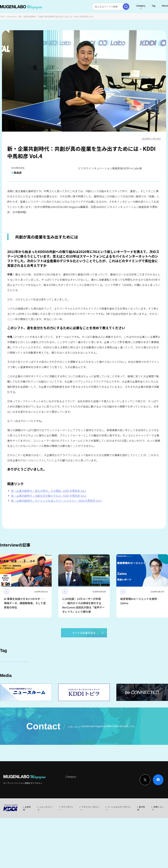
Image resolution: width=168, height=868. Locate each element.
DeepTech (8, 680)
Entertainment (126, 670)
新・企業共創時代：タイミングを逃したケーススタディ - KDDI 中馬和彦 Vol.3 (56, 501)
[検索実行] (118, 7)
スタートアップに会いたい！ (16, 670)
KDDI (87, 670)
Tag (146, 6)
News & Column (85, 813)
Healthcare (40, 680)
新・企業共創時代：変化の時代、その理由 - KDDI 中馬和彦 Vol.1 (49, 491)
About (157, 6)
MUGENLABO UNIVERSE (91, 680)
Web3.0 (113, 680)
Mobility (7, 689)
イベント (68, 680)
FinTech (144, 670)
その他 (75, 670)
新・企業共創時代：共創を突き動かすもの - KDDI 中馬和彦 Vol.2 (49, 496)
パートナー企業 (104, 670)
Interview (12, 17)
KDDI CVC (152, 680)
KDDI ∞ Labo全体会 (55, 670)
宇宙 (55, 680)
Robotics (24, 680)
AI (38, 670)
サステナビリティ (132, 680)
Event (99, 813)
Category (133, 6)
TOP (2, 17)
